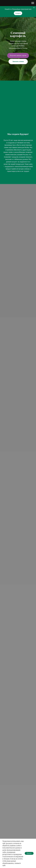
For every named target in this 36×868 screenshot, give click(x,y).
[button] (18, 56)
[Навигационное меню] (33, 3)
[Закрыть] (34, 8)
